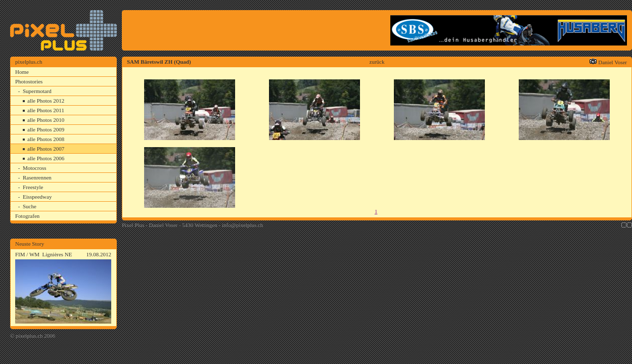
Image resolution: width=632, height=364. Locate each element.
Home (22, 72)
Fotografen (27, 216)
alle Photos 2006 (46, 158)
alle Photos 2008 (46, 139)
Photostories (29, 81)
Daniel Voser (613, 62)
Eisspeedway (37, 197)
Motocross (34, 168)
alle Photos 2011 (46, 110)
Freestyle (33, 187)
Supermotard (37, 91)
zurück (377, 62)
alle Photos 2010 (46, 120)
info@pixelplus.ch (242, 225)
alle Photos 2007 (46, 149)
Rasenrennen (37, 177)
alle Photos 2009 (46, 129)
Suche (30, 206)
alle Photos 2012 (46, 101)
